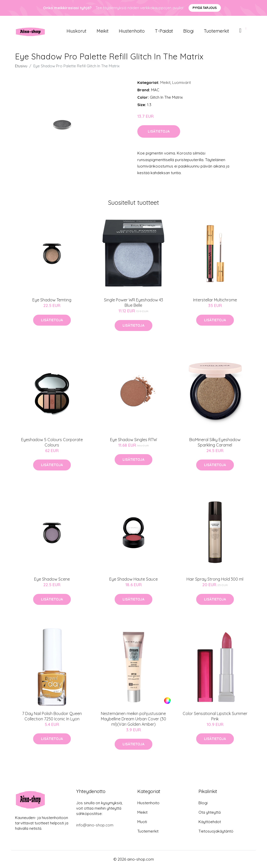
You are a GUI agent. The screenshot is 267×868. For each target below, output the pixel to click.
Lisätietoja (159, 131)
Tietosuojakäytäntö (216, 831)
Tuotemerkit (216, 31)
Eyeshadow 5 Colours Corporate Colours (52, 442)
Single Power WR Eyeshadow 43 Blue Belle (133, 303)
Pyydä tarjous (205, 8)
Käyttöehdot (210, 822)
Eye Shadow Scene (52, 579)
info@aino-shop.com (95, 825)
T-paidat (164, 31)
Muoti (142, 822)
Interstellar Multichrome (215, 300)
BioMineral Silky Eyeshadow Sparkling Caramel (215, 442)
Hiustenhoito (132, 31)
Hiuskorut (76, 31)
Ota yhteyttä (210, 812)
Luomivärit (182, 82)
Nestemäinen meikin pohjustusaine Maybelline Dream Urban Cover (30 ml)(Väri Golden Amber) (133, 719)
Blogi (188, 31)
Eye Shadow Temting (52, 300)
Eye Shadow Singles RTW (133, 440)
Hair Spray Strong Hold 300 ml (215, 579)
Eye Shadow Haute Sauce (133, 579)
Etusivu (21, 66)
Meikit (103, 31)
